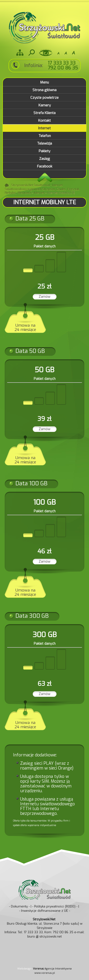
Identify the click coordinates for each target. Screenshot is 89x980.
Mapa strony (20, 52)
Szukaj (31, 52)
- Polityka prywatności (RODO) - (55, 906)
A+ (74, 52)
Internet (39, 193)
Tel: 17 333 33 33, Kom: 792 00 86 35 (46, 932)
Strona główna (7, 186)
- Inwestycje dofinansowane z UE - (45, 911)
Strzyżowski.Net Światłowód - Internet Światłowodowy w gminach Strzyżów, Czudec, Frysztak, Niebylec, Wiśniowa (42, 189)
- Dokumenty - (19, 906)
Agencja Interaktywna (52, 969)
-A (58, 52)
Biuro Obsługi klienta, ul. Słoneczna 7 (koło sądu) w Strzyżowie (45, 924)
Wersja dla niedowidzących (46, 52)
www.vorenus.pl (45, 973)
